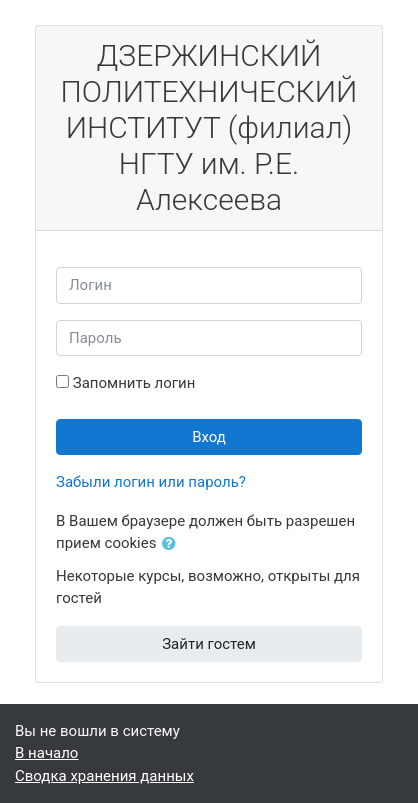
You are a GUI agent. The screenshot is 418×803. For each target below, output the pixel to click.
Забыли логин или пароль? (151, 482)
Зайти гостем (209, 644)
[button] (173, 544)
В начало (46, 753)
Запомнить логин (134, 383)
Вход (209, 437)
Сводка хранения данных (104, 776)
